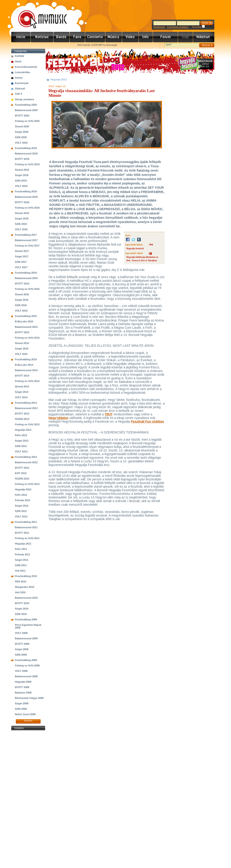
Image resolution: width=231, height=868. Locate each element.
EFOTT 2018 (22, 202)
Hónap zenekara (24, 99)
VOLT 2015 (21, 354)
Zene (114, 37)
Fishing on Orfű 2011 (27, 538)
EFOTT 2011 (22, 533)
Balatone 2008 (23, 693)
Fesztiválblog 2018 (26, 191)
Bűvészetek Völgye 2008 (29, 698)
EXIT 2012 (21, 473)
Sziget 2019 (22, 175)
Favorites (21, 45)
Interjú (19, 78)
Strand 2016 (22, 294)
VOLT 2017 (21, 267)
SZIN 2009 (21, 655)
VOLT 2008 (21, 671)
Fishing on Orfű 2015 (27, 338)
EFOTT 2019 (22, 159)
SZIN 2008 (21, 709)
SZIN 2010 (21, 614)
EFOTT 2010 (22, 603)
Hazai (18, 61)
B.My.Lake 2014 (24, 365)
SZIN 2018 (21, 224)
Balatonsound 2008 (26, 676)
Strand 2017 (22, 251)
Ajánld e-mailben (59, 45)
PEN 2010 (21, 582)
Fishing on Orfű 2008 (27, 666)
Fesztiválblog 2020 (26, 105)
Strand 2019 (22, 170)
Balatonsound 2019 (26, 154)
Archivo (28, 721)
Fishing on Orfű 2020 (27, 121)
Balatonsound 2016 (26, 278)
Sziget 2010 (22, 609)
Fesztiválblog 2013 (26, 403)
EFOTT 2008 (22, 687)
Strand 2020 (22, 126)
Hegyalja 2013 (23, 430)
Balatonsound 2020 (26, 110)
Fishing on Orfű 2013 (27, 424)
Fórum (165, 37)
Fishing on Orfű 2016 (27, 289)
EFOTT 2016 (22, 284)
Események (22, 83)
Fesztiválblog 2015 (26, 316)
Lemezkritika (22, 72)
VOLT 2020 (21, 143)
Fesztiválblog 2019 (26, 148)
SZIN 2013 (21, 446)
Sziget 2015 (22, 349)
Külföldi (20, 56)
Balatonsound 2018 (26, 197)
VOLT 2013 (21, 451)
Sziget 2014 (22, 392)
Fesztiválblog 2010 (26, 576)
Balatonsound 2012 (26, 462)
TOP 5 (18, 94)
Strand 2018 (22, 213)
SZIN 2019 (21, 181)
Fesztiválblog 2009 (26, 619)
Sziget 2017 (22, 256)
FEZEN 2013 (22, 419)
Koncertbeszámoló (26, 67)
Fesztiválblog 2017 (26, 235)
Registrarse (159, 27)
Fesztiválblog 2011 (26, 522)
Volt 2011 (20, 571)
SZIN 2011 (21, 565)
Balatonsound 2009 (26, 638)
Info (146, 37)
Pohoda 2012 (23, 500)
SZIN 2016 (21, 305)
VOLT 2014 (21, 397)
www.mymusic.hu (39, 15)
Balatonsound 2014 (26, 370)
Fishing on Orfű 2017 (27, 246)
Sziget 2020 (22, 132)
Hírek (42, 37)
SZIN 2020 (21, 137)
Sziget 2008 (22, 703)
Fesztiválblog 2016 (26, 273)
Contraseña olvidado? (178, 27)
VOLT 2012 (21, 517)
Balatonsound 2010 (26, 598)
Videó (130, 37)
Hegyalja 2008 (23, 682)
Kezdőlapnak (40, 45)
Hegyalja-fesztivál (135, 248)
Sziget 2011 (22, 560)
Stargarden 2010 (25, 587)
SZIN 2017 (21, 262)
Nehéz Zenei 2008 (25, 714)
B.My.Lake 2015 (24, 321)
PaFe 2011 (21, 549)
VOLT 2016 (21, 311)
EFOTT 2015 (22, 332)
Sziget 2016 (22, 300)
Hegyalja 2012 (23, 489)
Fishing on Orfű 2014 (27, 381)
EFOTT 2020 (22, 116)
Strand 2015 (22, 343)
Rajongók (77, 37)
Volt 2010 (20, 592)
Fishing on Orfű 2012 (27, 484)
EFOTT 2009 (22, 644)
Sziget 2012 (22, 506)
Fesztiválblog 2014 (26, 359)
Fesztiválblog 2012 (26, 457)
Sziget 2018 (22, 219)
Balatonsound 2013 (26, 408)
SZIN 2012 (21, 511)
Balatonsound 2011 (26, 527)
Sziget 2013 (22, 441)
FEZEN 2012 (22, 479)
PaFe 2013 (21, 435)
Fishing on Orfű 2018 (27, 208)
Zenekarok (62, 37)
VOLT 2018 (21, 229)
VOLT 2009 (21, 633)
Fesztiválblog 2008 (26, 660)
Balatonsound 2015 (26, 327)
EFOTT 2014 (22, 376)
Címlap (21, 37)
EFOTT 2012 (22, 468)
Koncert (95, 37)
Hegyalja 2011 (23, 544)
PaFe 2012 (21, 495)
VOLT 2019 (21, 186)
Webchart (204, 37)
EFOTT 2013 (22, 414)
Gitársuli (20, 88)
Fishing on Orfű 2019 (27, 164)
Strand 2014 (22, 386)
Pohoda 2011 (23, 554)
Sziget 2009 (22, 649)
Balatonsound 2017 (26, 240)
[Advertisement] (28, 799)
